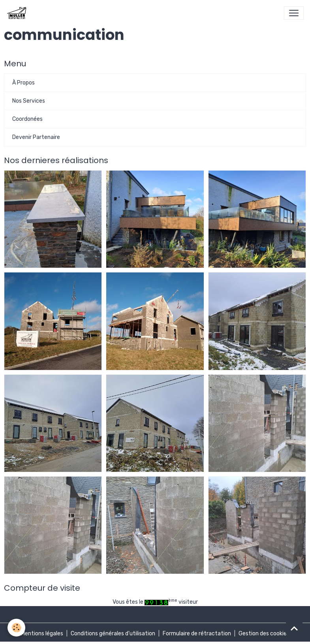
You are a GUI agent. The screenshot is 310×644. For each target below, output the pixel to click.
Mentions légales (42, 634)
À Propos (23, 83)
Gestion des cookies (264, 634)
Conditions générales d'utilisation (113, 634)
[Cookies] (17, 628)
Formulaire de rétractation (197, 634)
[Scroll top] (294, 628)
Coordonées (27, 119)
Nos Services (29, 101)
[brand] (18, 13)
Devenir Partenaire (36, 137)
